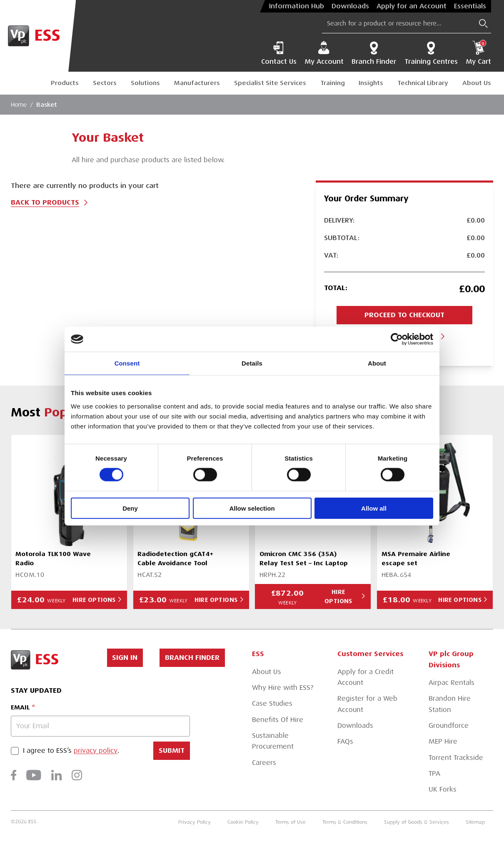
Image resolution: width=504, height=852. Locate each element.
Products (65, 83)
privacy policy (96, 751)
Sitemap (475, 822)
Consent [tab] (127, 363)
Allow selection (252, 508)
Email (20, 707)
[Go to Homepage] (38, 36)
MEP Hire (443, 741)
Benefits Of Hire (278, 720)
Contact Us (279, 53)
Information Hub (297, 6)
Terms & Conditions (345, 822)
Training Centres (431, 53)
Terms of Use (291, 822)
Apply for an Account (412, 6)
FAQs (345, 741)
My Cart (478, 53)
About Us (477, 83)
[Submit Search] (483, 24)
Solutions (145, 83)
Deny (130, 508)
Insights (371, 83)
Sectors (105, 83)
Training (333, 83)
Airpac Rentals (452, 683)
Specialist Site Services (270, 83)
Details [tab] (252, 363)
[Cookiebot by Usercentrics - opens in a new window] (397, 339)
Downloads (350, 6)
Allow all (374, 508)
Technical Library (423, 83)
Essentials (470, 6)
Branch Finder (374, 53)
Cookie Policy (243, 822)
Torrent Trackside (456, 758)
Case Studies (272, 703)
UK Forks (443, 789)
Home (19, 105)
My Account (324, 53)
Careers (264, 763)
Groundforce (449, 725)
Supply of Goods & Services (417, 822)
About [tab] (377, 363)
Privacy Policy (195, 822)
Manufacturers (197, 83)
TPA (434, 773)
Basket (47, 105)
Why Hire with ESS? (283, 688)
